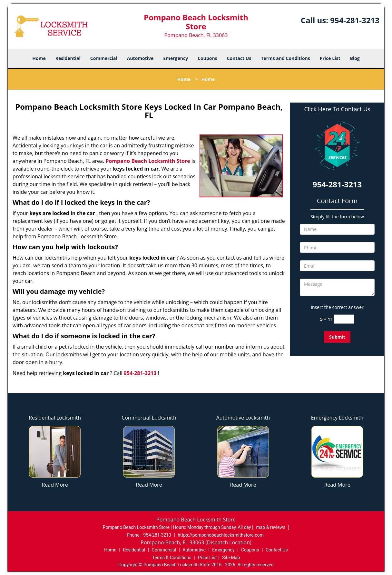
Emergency (176, 58)
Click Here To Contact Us (337, 109)
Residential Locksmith (55, 418)
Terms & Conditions (172, 558)
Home (39, 58)
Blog (355, 58)
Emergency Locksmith (337, 418)
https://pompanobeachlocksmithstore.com (221, 535)
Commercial (104, 58)
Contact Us (239, 58)
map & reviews (271, 527)
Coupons (207, 58)
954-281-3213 (355, 20)
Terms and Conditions (285, 58)
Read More (55, 485)
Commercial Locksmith (149, 418)
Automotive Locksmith (243, 418)
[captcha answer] (344, 319)
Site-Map (231, 558)
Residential (68, 58)
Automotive (140, 58)
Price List (330, 58)
